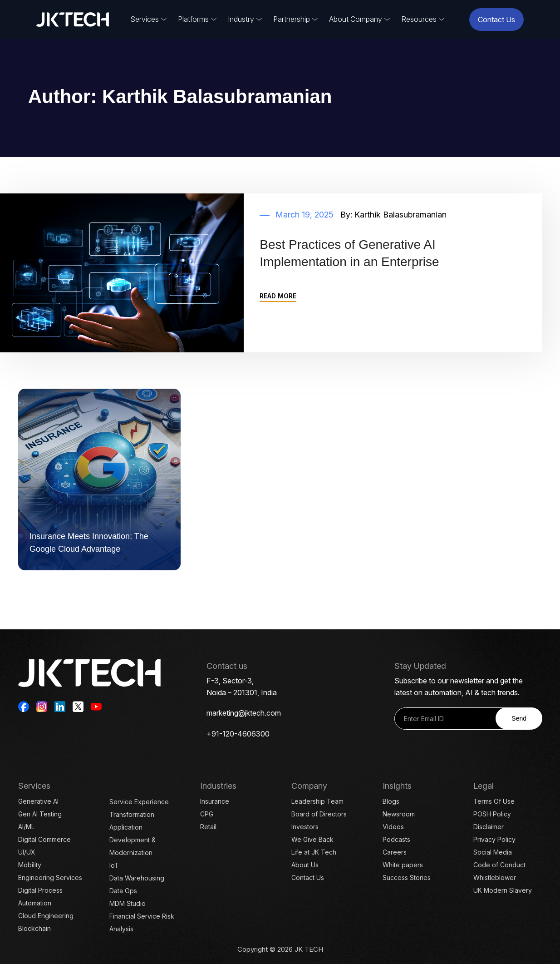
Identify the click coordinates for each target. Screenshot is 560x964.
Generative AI (38, 801)
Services (145, 19)
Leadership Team (317, 801)
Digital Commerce (44, 839)
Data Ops (123, 891)
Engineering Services (50, 877)
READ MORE (278, 296)
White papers (403, 865)
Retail (208, 827)
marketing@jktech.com (244, 713)
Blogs (391, 801)
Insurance (215, 801)
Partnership (292, 19)
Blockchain (34, 928)
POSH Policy (492, 814)
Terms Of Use (494, 801)
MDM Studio (128, 903)
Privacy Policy (494, 839)
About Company (356, 19)
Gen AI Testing (40, 814)
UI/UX (27, 852)
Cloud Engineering (46, 916)
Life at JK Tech (314, 852)
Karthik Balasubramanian (400, 215)
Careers (395, 852)
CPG (207, 814)
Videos (393, 827)
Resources (419, 19)
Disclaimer (489, 827)
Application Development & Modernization (133, 840)
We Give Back (312, 839)
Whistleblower (495, 877)
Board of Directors (319, 814)
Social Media (493, 852)
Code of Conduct (499, 865)
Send (519, 718)
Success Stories (407, 877)
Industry (241, 19)
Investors (305, 827)
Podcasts (396, 839)
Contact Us (496, 20)
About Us (305, 865)
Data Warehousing (137, 878)
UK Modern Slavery (503, 890)
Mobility (30, 865)
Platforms (193, 19)
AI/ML (26, 827)
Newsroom (399, 814)
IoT (114, 865)
